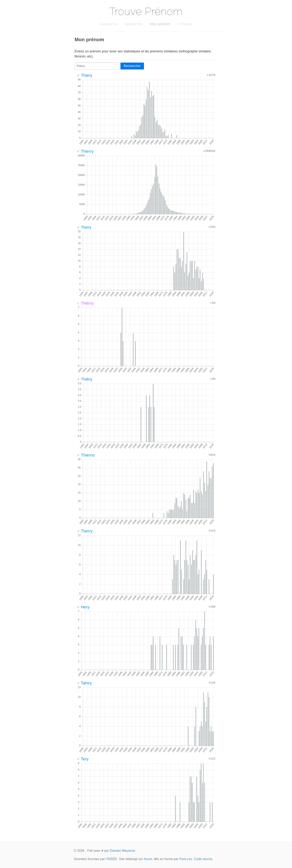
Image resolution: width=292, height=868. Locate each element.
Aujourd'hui (109, 24)
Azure (148, 859)
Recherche (134, 24)
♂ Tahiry (84, 683)
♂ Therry (85, 531)
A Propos (185, 24)
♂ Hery (83, 607)
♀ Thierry (85, 303)
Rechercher (132, 66)
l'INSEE (111, 859)
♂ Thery (84, 227)
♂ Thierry (85, 151)
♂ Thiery (84, 75)
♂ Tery (83, 759)
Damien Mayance (123, 851)
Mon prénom (160, 24)
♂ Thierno (86, 455)
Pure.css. (186, 859)
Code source (203, 859)
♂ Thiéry (84, 379)
